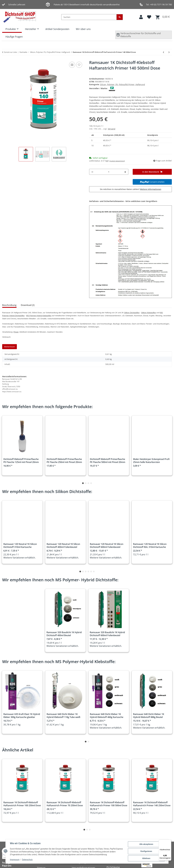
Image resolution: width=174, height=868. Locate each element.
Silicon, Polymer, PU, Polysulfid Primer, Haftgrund (122, 84)
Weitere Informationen (151, 189)
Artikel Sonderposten (57, 29)
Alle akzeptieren (146, 844)
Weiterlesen (10, 347)
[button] (141, 17)
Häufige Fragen (14, 37)
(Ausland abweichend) (117, 161)
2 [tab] (86, 483)
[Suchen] (89, 17)
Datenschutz (27, 860)
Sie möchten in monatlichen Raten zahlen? (131, 189)
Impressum (15, 860)
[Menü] (170, 841)
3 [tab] (88, 483)
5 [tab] (91, 572)
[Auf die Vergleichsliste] (72, 65)
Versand (112, 129)
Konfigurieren (146, 851)
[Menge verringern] (92, 172)
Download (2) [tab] (28, 305)
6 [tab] (94, 572)
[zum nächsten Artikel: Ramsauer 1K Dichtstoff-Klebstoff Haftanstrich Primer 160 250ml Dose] (169, 52)
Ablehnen (146, 858)
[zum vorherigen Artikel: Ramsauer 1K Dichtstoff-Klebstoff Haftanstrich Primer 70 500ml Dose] (163, 52)
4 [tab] (91, 483)
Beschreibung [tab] (9, 305)
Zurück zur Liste (10, 52)
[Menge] (109, 172)
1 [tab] (83, 483)
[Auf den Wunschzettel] (79, 65)
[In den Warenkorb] (152, 172)
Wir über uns (83, 29)
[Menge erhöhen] (125, 172)
